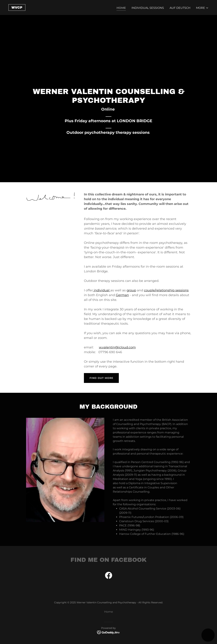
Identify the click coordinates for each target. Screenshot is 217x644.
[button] (202, 8)
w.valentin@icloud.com (117, 347)
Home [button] (109, 612)
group (131, 290)
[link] (17, 8)
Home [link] (121, 8)
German (122, 295)
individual (102, 290)
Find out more (101, 378)
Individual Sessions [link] (148, 8)
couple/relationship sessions (166, 290)
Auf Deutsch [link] (180, 8)
